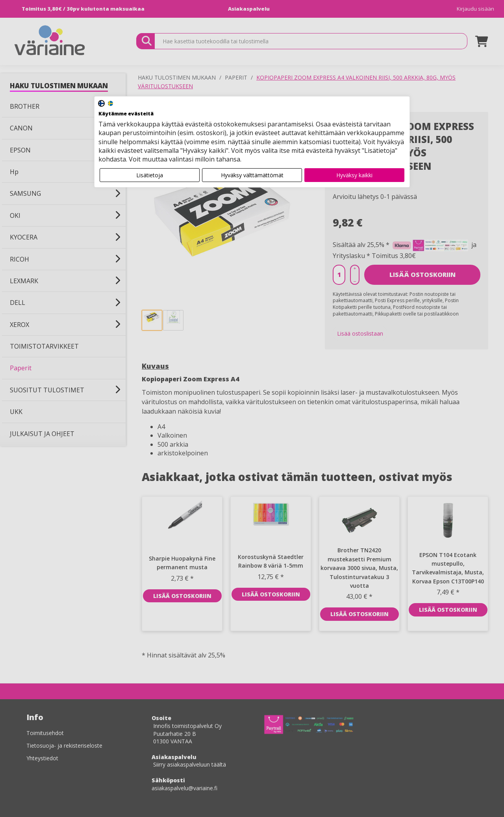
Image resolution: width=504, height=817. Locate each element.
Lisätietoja (150, 175)
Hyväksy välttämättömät (252, 175)
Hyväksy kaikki (354, 175)
